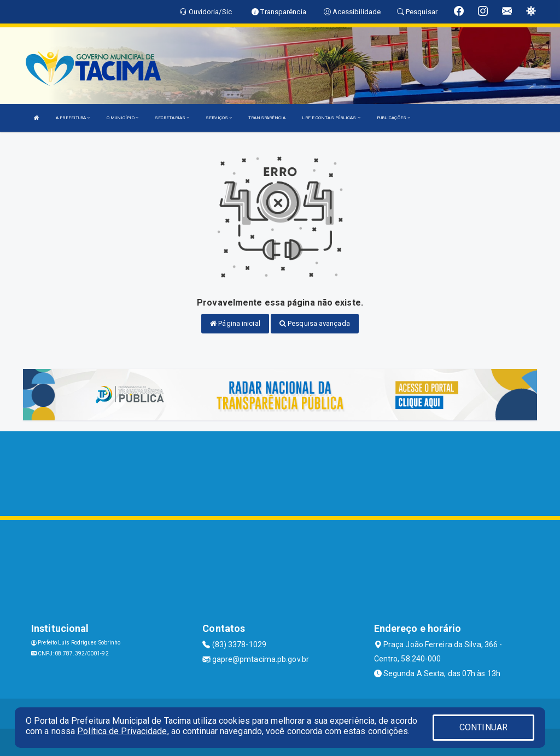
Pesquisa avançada (315, 323)
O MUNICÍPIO (122, 118)
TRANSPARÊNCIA (267, 118)
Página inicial (235, 323)
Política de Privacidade (122, 731)
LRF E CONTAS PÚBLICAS (331, 118)
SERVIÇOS (219, 118)
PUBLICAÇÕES (393, 118)
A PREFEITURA (73, 118)
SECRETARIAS (172, 118)
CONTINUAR (483, 727)
